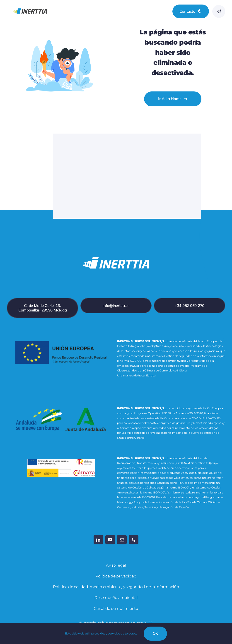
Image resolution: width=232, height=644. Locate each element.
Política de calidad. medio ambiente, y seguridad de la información (116, 587)
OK (155, 633)
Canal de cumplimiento (116, 608)
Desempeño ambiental (116, 598)
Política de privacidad (116, 576)
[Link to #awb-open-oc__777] (219, 11)
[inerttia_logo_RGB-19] (30, 4)
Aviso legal (116, 565)
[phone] (134, 540)
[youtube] (110, 540)
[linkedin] (98, 540)
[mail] (122, 540)
